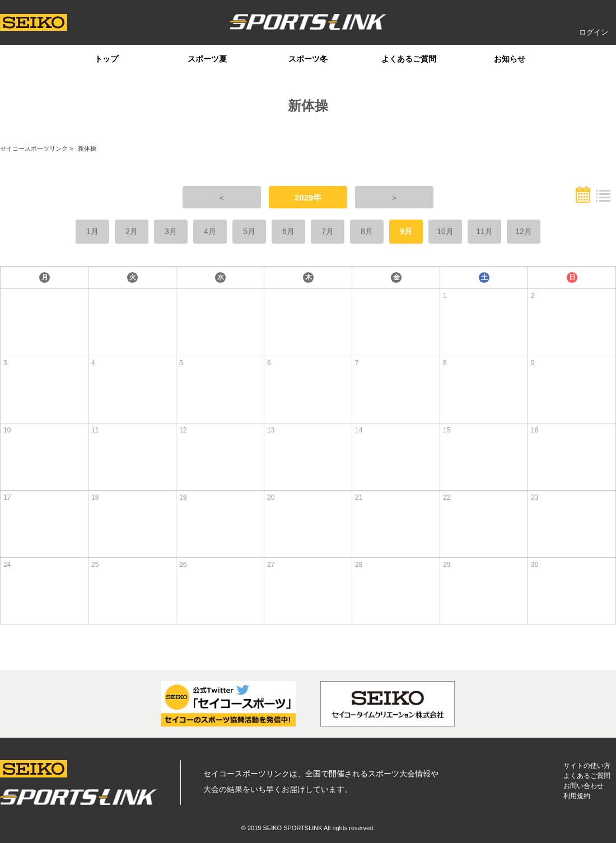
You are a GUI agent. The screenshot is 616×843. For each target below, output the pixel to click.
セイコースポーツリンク (34, 148)
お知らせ (510, 59)
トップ (106, 59)
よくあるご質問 (409, 59)
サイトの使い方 (587, 766)
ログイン (594, 32)
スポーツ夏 (207, 59)
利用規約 (577, 796)
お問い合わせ (584, 786)
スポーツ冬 (308, 59)
